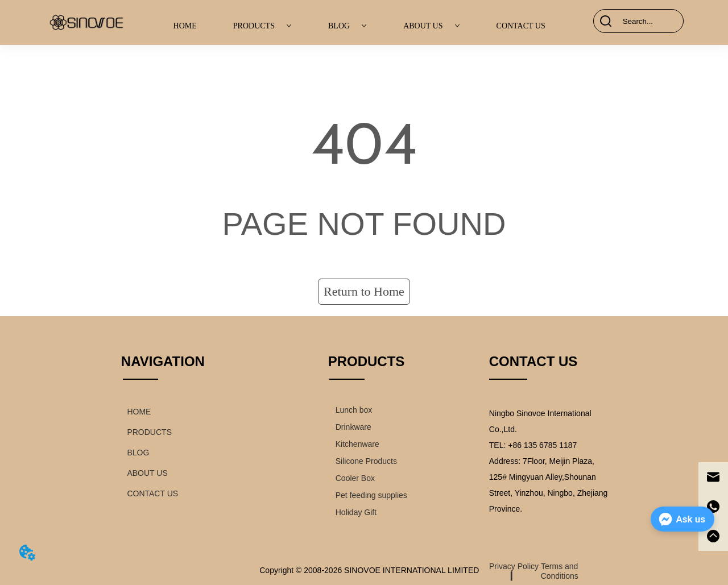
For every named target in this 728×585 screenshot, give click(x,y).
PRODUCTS (262, 26)
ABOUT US (431, 26)
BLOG (348, 26)
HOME (185, 26)
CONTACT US (521, 26)
